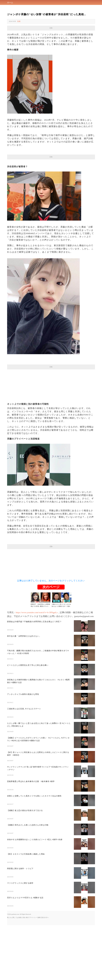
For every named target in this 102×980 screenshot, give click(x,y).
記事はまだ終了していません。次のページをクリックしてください (51, 581)
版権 (39, 918)
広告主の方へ (45, 918)
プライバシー (33, 918)
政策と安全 (22, 918)
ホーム (10, 2)
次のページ (51, 587)
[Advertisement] (51, 383)
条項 (27, 918)
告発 (19, 21)
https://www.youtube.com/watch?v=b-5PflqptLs (37, 612)
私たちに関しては (13, 918)
